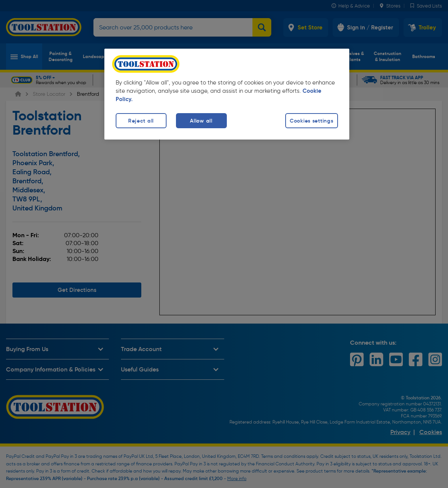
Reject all (141, 121)
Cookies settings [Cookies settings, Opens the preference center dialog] (312, 121)
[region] (227, 94)
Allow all (201, 121)
